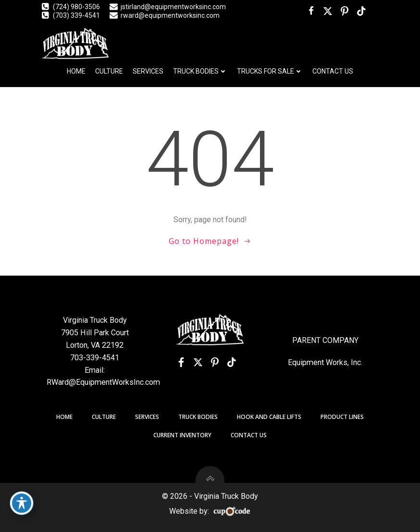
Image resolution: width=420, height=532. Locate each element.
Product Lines (342, 417)
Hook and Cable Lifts (269, 417)
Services (148, 71)
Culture (109, 71)
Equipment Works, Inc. (325, 362)
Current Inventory (182, 435)
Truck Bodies (200, 71)
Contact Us (333, 71)
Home (76, 71)
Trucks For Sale (270, 71)
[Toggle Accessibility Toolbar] (22, 503)
